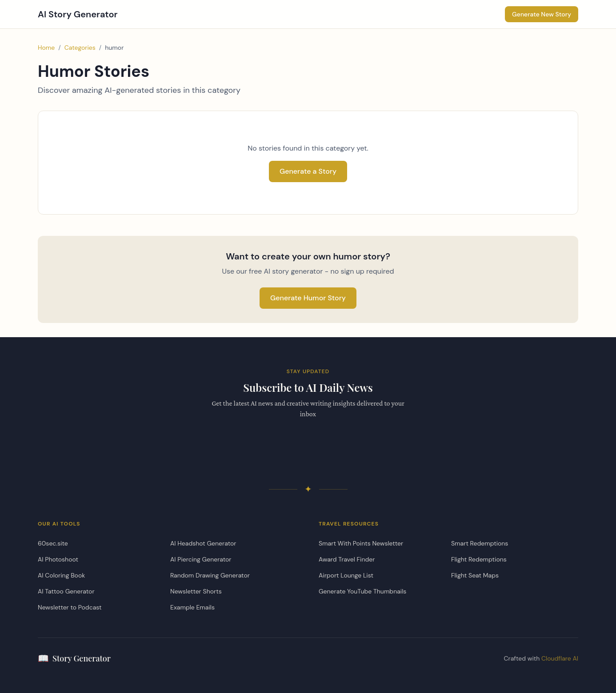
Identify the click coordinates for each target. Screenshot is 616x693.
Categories (80, 48)
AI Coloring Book (61, 575)
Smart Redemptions (480, 543)
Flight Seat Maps (475, 575)
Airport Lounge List (346, 575)
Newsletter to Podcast (70, 607)
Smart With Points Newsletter (361, 543)
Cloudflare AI (560, 658)
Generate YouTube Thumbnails (362, 591)
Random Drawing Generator (210, 575)
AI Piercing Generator (201, 559)
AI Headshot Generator (203, 543)
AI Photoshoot (58, 559)
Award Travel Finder (347, 559)
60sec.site (53, 543)
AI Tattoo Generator (66, 591)
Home (46, 48)
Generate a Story (308, 171)
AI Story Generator (78, 14)
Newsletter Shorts (196, 591)
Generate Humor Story (308, 298)
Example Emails (192, 607)
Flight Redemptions (479, 559)
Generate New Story (542, 14)
